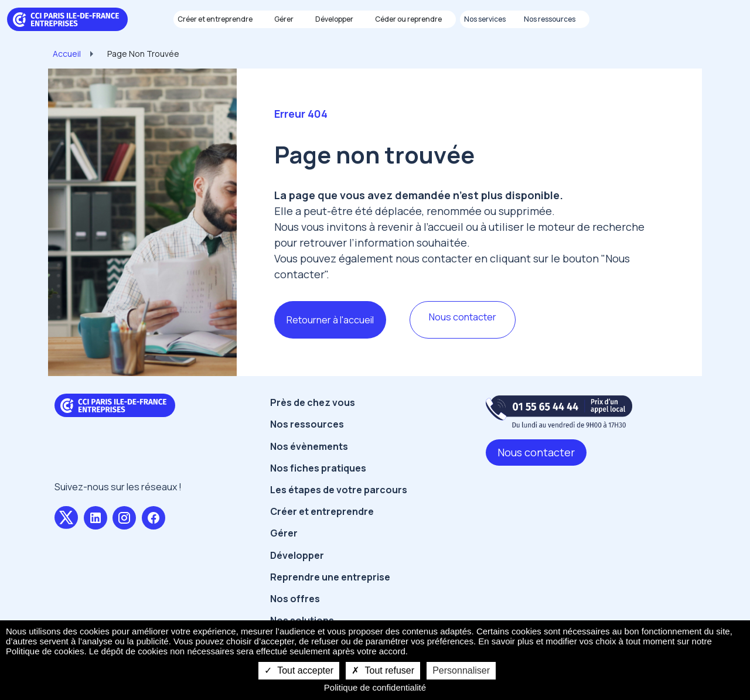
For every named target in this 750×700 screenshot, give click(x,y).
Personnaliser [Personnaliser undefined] (461, 670)
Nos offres (295, 599)
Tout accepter (299, 670)
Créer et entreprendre (322, 511)
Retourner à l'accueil (330, 320)
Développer (297, 555)
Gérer (284, 533)
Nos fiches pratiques (318, 468)
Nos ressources (307, 424)
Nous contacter (463, 317)
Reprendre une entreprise (330, 577)
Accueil (67, 54)
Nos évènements (309, 446)
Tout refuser (383, 670)
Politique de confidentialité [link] (375, 687)
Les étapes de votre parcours (339, 490)
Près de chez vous (313, 402)
